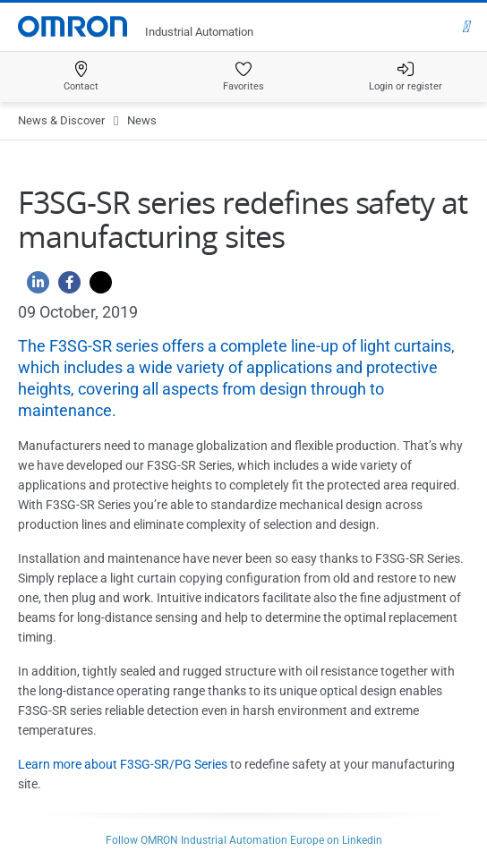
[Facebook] (65, 287)
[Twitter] (96, 287)
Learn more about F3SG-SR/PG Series (123, 764)
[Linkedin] (34, 287)
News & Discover (61, 120)
